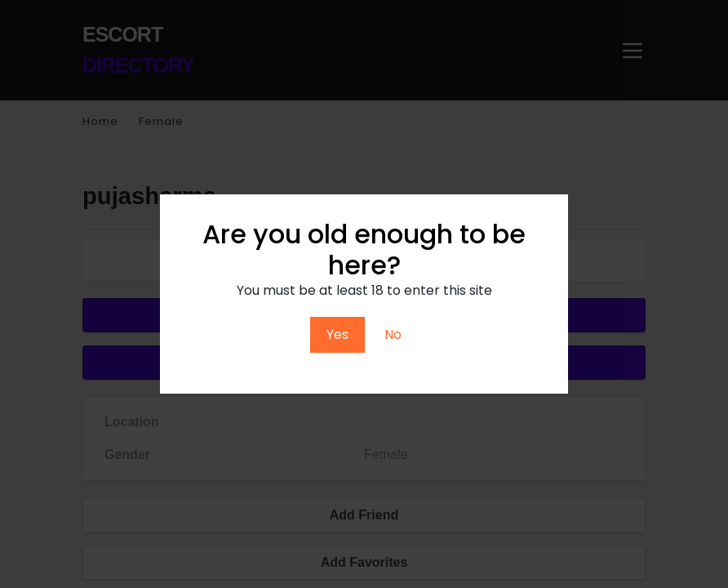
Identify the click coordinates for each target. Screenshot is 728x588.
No (393, 334)
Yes (337, 334)
